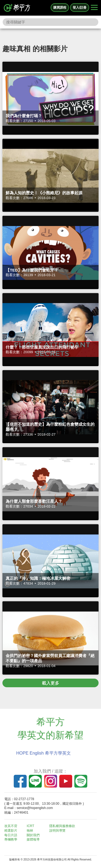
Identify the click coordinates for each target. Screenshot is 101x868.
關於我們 (33, 835)
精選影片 (11, 831)
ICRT (30, 826)
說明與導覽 (57, 831)
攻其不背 (11, 826)
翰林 (30, 831)
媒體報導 (33, 839)
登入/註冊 (80, 8)
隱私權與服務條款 (62, 826)
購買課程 (60, 8)
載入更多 (51, 683)
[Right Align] (94, 8)
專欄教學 (11, 839)
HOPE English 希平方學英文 (43, 753)
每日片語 (11, 835)
